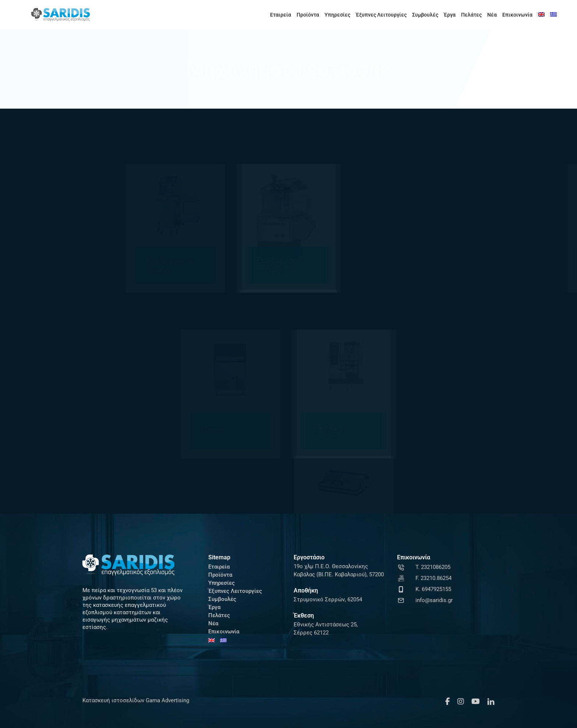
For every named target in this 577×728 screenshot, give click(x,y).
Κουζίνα (385, 265)
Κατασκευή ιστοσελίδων (113, 700)
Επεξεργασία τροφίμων (173, 265)
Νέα (492, 15)
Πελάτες (471, 15)
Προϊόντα (308, 15)
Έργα (450, 15)
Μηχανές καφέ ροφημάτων (508, 265)
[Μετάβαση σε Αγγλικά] (541, 15)
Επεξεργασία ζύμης (63, 265)
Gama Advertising (167, 700)
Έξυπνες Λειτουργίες (381, 15)
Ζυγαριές (276, 265)
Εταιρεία (281, 15)
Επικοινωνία (517, 15)
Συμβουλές (425, 15)
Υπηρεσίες (337, 15)
